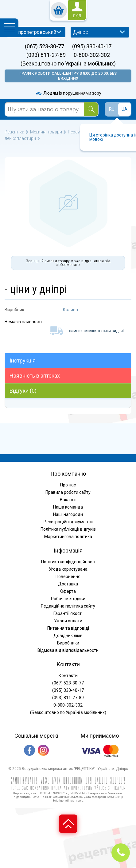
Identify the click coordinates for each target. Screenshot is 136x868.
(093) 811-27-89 (46, 55)
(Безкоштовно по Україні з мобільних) (68, 64)
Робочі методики (68, 599)
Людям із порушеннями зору (68, 93)
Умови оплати (68, 621)
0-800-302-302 (92, 55)
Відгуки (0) (23, 391)
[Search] (91, 109)
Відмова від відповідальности (68, 650)
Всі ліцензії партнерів (68, 801)
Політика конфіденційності (68, 562)
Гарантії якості (68, 613)
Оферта (68, 591)
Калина (70, 310)
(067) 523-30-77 (45, 46)
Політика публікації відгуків (68, 529)
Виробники (68, 643)
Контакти (68, 676)
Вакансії (68, 500)
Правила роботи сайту (68, 492)
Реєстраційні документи (68, 522)
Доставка (68, 584)
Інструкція (23, 361)
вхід (77, 16)
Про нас (68, 485)
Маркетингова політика (68, 537)
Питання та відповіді (68, 628)
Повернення (68, 577)
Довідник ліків (68, 636)
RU (112, 109)
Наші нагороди (68, 514)
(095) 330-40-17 (92, 46)
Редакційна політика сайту (68, 606)
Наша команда (68, 507)
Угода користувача (68, 569)
